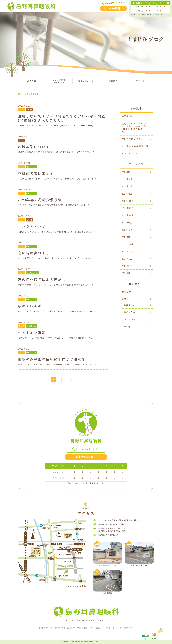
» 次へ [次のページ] (71, 379)
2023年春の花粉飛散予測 (135, 146)
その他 (29, 109)
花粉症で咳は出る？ (132, 139)
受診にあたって (86, 81)
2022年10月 (128, 215)
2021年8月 (127, 266)
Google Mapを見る (76, 586)
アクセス (140, 81)
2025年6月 (127, 172)
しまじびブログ (125, 628)
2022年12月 (128, 201)
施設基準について (131, 116)
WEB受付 (115, 8)
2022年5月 (127, 222)
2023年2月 (127, 186)
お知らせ (126, 292)
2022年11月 (128, 208)
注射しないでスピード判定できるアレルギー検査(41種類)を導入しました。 (135, 128)
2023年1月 (127, 194)
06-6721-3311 (115, 3)
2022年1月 (127, 237)
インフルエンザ (130, 153)
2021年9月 (127, 259)
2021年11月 (128, 244)
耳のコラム (31, 326)
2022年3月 (127, 230)
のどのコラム (32, 273)
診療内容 (32, 81)
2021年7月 (127, 273)
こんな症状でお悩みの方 (59, 81)
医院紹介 (113, 81)
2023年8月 (127, 179)
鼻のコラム (31, 167)
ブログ (21, 109)
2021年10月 (128, 251)
